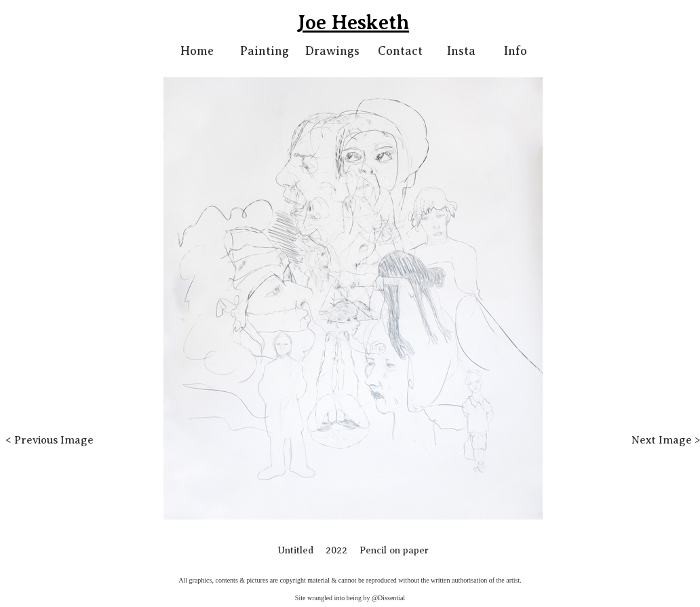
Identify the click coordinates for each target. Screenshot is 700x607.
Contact (400, 51)
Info (516, 51)
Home (197, 51)
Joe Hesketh (353, 22)
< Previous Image (50, 440)
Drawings (332, 51)
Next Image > (666, 440)
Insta (461, 51)
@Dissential (388, 598)
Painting (265, 51)
